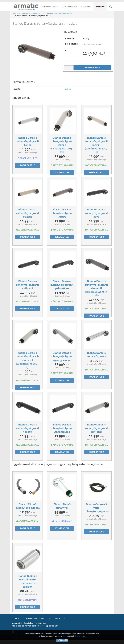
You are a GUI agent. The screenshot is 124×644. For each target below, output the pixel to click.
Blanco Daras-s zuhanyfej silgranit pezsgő (28, 216)
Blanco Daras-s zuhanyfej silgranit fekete (28, 431)
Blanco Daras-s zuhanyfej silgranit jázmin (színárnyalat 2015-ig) (96, 148)
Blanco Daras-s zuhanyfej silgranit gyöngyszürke (62, 359)
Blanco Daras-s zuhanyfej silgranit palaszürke (62, 287)
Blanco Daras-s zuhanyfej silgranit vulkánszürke (62, 431)
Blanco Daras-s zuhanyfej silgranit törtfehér (96, 431)
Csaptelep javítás (50, 9)
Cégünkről (86, 9)
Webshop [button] (100, 9)
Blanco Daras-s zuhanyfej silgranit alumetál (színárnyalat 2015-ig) (28, 363)
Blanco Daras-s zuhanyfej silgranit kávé (96, 216)
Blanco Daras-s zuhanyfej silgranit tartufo (62, 216)
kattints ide (81, 636)
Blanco (68, 92)
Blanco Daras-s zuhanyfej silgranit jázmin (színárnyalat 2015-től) (62, 148)
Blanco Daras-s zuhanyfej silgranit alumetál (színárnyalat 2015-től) (96, 291)
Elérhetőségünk (70, 9)
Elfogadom (62, 640)
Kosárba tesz (93, 70)
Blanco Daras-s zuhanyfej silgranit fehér (28, 144)
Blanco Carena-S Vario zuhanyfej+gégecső (96, 510)
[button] (100, 2)
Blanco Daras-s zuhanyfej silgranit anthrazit (28, 287)
